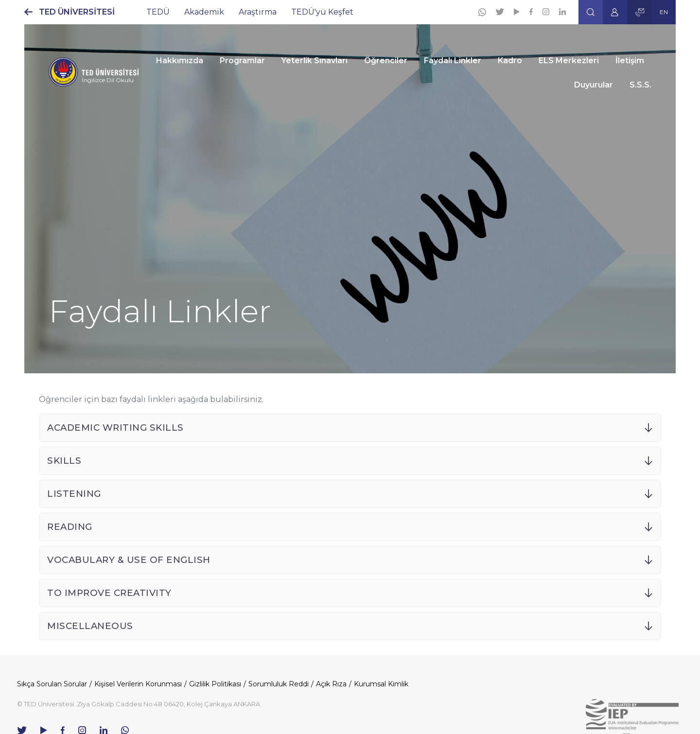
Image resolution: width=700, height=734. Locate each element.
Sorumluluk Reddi (279, 684)
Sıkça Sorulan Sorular (52, 684)
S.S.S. (640, 85)
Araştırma (258, 12)
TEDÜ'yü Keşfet (322, 12)
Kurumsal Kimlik (381, 684)
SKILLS (64, 461)
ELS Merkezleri (569, 61)
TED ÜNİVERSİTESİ (77, 12)
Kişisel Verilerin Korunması (138, 684)
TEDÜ (158, 12)
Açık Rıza (331, 684)
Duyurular (594, 85)
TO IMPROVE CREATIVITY (109, 593)
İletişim (630, 61)
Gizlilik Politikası (215, 684)
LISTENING (74, 494)
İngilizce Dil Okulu (108, 80)
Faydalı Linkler (453, 61)
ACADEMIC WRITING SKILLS (115, 428)
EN (664, 12)
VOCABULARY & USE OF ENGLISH (129, 560)
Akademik (204, 12)
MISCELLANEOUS (90, 626)
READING (70, 527)
